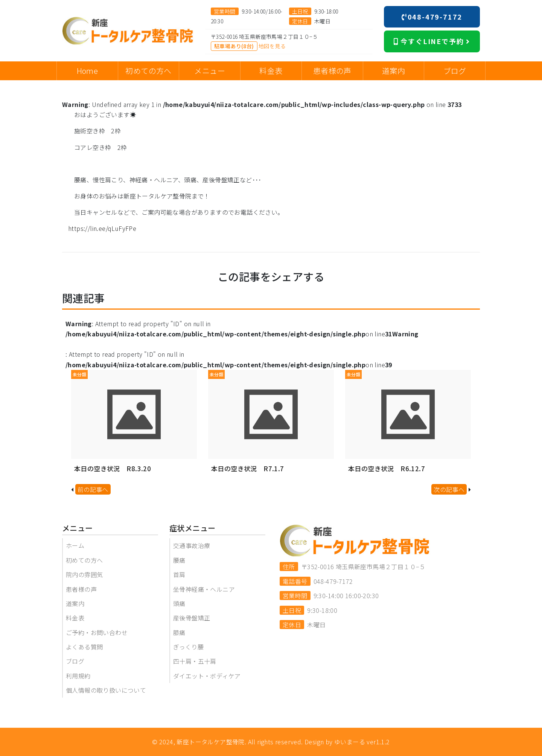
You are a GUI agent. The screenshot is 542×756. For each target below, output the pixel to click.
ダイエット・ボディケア (207, 676)
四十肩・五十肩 (195, 661)
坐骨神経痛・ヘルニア (204, 589)
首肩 (179, 574)
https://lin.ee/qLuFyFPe (102, 228)
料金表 (75, 618)
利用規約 (78, 676)
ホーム (75, 545)
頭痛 (179, 603)
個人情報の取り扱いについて (106, 690)
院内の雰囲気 (84, 574)
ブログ (75, 661)
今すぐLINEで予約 (432, 41)
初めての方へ (84, 560)
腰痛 (179, 560)
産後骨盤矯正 (192, 618)
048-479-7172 (432, 17)
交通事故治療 (192, 545)
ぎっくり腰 (188, 647)
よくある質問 (84, 647)
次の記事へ (449, 489)
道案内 (75, 603)
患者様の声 (81, 589)
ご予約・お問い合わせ (97, 632)
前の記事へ (93, 489)
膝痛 (179, 632)
